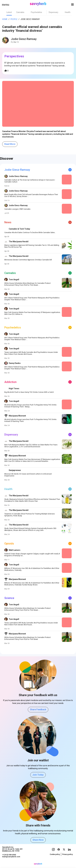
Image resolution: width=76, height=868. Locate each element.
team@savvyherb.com (11, 859)
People (14, 19)
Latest (9, 12)
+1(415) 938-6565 (9, 858)
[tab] (9, 12)
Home (5, 19)
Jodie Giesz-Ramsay (30, 19)
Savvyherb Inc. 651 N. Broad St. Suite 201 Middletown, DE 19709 (12, 852)
